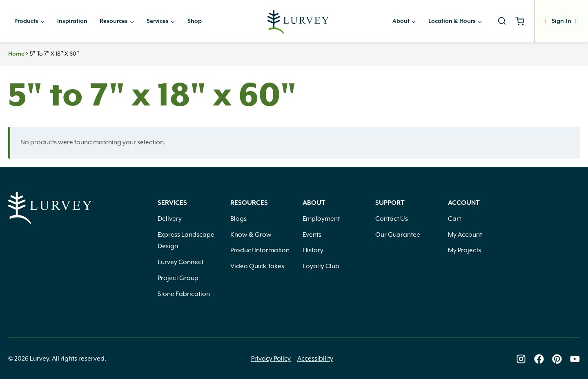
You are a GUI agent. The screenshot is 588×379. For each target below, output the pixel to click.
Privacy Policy (271, 359)
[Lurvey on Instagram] (521, 359)
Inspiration (72, 21)
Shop (195, 21)
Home (16, 54)
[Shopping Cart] (523, 21)
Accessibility (315, 359)
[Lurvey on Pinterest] (557, 359)
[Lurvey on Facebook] (539, 359)
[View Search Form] (502, 21)
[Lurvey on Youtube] (575, 359)
